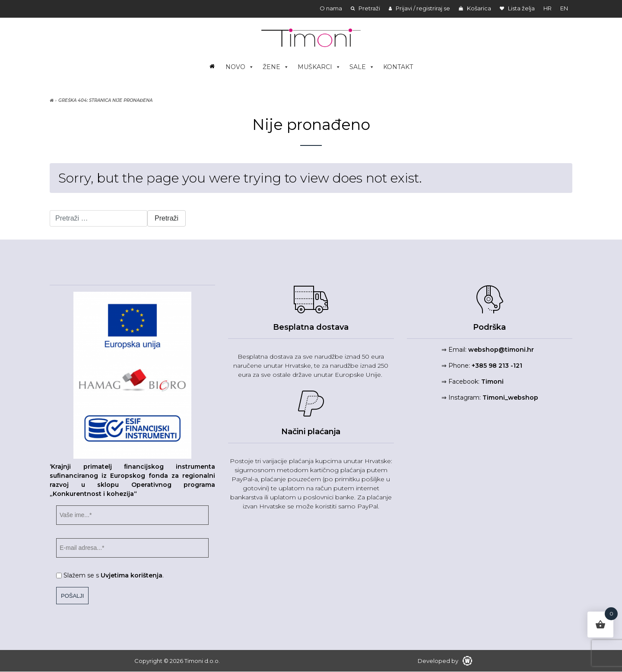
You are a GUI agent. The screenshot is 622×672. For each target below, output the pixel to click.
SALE (362, 67)
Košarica (475, 8)
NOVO (240, 67)
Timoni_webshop (510, 398)
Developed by (445, 661)
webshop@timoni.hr (501, 350)
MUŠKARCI (319, 67)
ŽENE (276, 67)
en (564, 8)
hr (547, 8)
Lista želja (517, 8)
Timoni (492, 382)
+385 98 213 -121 (497, 366)
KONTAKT (398, 67)
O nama (331, 8)
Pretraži (365, 8)
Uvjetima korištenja (132, 575)
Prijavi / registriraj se (419, 8)
